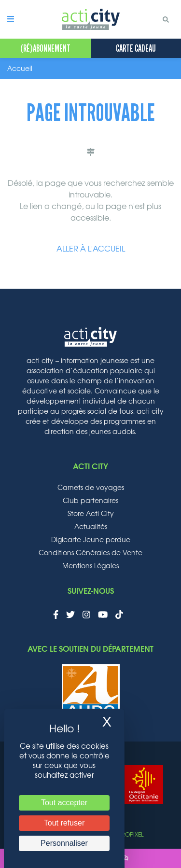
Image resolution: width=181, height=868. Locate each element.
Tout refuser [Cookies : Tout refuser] (64, 823)
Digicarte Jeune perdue (91, 540)
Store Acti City (91, 514)
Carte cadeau (136, 48)
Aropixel (131, 835)
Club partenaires (90, 501)
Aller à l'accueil (91, 249)
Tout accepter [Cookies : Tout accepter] (64, 803)
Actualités (91, 527)
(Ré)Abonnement (45, 48)
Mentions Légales (90, 566)
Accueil (20, 69)
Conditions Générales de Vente (90, 553)
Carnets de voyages (91, 488)
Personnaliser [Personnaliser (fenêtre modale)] (64, 843)
